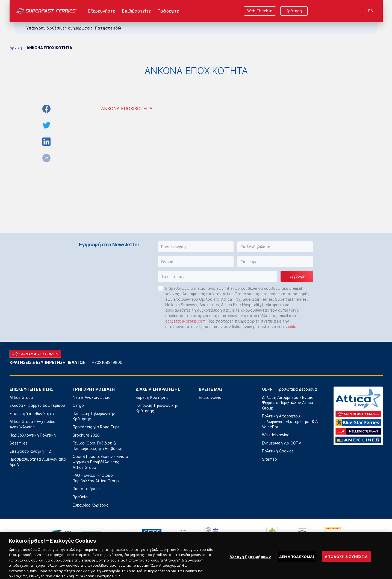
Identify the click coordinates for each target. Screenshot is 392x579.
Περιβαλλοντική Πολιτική (33, 435)
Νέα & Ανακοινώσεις (92, 397)
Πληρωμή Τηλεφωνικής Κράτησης (94, 416)
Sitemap (269, 459)
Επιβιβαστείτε (136, 11)
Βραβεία (80, 497)
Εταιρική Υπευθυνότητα (32, 413)
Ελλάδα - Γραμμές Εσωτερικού (37, 405)
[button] (196, 247)
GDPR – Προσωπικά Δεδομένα (289, 389)
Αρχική (16, 48)
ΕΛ (371, 11)
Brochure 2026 (86, 435)
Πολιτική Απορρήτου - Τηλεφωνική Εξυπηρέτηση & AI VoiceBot (290, 421)
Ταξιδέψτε (168, 11)
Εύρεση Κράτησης (152, 397)
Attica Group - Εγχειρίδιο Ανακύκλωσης (33, 424)
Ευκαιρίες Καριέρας (91, 505)
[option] (62, 535)
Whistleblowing (276, 435)
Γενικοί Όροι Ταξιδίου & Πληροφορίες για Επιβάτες (97, 446)
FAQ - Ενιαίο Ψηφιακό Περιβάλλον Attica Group (96, 478)
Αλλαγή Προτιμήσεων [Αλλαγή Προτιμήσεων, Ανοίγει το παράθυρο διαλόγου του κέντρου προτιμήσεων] (250, 569)
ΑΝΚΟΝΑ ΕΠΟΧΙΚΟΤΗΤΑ (127, 109)
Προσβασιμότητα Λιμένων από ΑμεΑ (38, 462)
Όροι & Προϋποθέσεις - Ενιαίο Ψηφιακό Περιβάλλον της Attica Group (100, 462)
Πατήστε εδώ (108, 28)
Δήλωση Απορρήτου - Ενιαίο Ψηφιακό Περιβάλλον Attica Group (288, 403)
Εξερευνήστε (102, 11)
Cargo (78, 405)
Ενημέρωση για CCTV (282, 443)
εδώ (291, 327)
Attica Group (21, 397)
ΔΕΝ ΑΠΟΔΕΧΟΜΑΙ (297, 569)
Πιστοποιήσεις (86, 489)
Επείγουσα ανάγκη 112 (30, 451)
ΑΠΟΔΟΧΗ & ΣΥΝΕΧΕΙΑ (346, 569)
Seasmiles (19, 443)
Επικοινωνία (210, 397)
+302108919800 (107, 362)
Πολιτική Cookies (278, 451)
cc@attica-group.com (185, 321)
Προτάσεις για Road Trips (96, 427)
